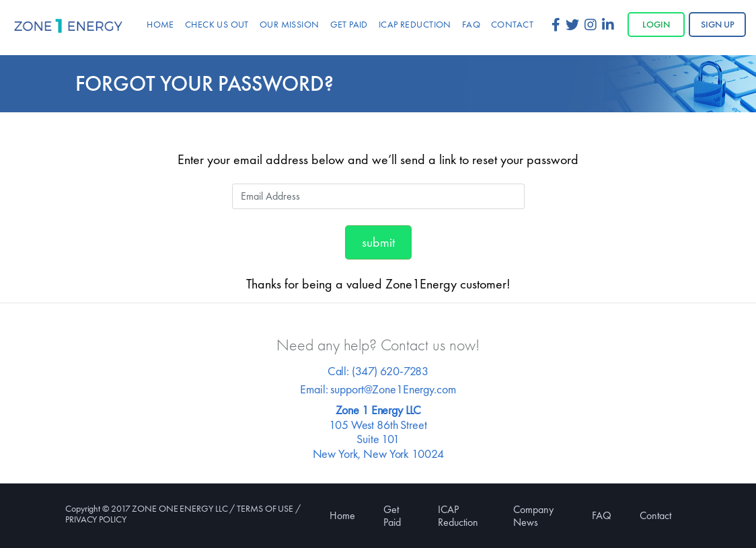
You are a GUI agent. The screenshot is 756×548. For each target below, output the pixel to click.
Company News (533, 516)
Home (342, 515)
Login (656, 24)
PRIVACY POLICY (96, 519)
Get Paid (392, 516)
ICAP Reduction (458, 516)
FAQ (602, 515)
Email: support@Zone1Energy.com (378, 389)
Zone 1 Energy (68, 26)
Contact (655, 515)
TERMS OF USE (265, 508)
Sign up (718, 24)
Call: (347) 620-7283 (378, 371)
